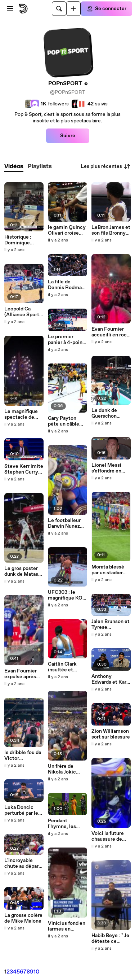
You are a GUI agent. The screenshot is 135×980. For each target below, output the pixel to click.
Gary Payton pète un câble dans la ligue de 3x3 (66, 421)
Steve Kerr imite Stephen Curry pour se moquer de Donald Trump (24, 469)
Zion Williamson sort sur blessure (111, 734)
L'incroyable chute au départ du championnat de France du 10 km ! (23, 863)
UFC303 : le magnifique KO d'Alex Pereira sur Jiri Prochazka (65, 595)
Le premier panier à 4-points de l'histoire (67, 340)
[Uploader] (73, 9)
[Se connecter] (106, 9)
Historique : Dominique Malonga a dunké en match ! (24, 240)
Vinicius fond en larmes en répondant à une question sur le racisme (67, 926)
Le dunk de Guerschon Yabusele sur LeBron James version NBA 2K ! (111, 413)
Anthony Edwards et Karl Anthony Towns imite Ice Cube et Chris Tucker (110, 679)
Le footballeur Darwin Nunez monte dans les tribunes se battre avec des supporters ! (66, 523)
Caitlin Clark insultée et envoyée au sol (65, 667)
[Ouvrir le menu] (10, 9)
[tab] (14, 167)
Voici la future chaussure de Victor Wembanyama (108, 836)
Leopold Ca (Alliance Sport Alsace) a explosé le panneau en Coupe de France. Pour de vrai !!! (22, 312)
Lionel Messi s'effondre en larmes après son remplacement (111, 468)
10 (37, 972)
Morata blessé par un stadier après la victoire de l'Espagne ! (110, 570)
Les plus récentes (106, 166)
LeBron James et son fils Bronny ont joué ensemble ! (111, 230)
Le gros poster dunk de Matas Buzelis (21, 571)
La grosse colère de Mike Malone (23, 918)
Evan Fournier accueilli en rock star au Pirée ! (111, 332)
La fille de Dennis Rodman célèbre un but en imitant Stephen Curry (66, 285)
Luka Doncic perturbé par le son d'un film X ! (22, 810)
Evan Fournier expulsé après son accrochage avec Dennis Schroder (22, 674)
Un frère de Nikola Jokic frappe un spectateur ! (62, 769)
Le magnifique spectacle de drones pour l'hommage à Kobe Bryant (21, 414)
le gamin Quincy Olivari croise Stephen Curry (67, 230)
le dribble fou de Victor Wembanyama (23, 755)
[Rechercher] (59, 9)
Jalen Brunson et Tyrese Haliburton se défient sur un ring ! (111, 624)
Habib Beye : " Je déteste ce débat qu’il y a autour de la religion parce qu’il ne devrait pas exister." (110, 938)
